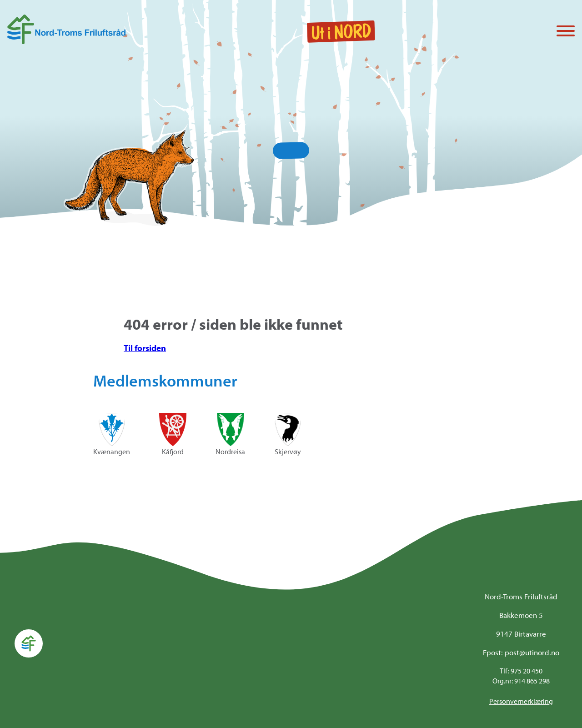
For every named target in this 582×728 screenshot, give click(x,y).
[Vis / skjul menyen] (566, 32)
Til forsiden (145, 348)
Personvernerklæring (521, 701)
